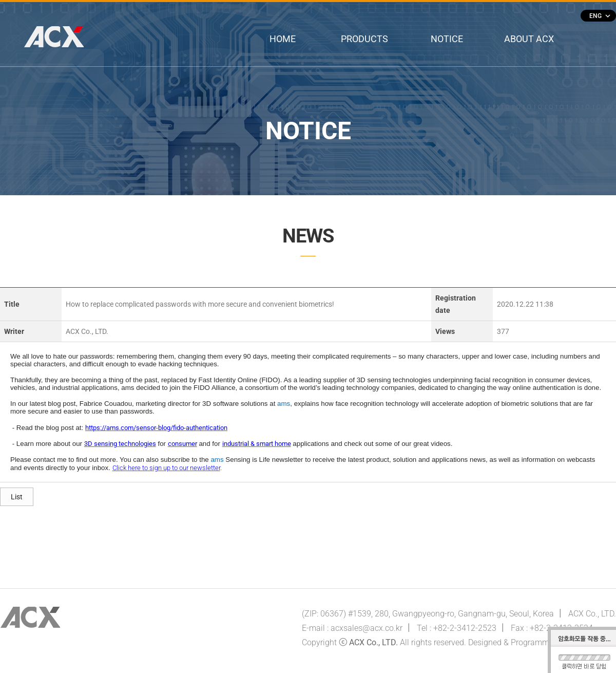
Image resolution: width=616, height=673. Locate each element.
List (17, 497)
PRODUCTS (364, 39)
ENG (600, 16)
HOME (283, 39)
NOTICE (447, 39)
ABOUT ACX (529, 39)
